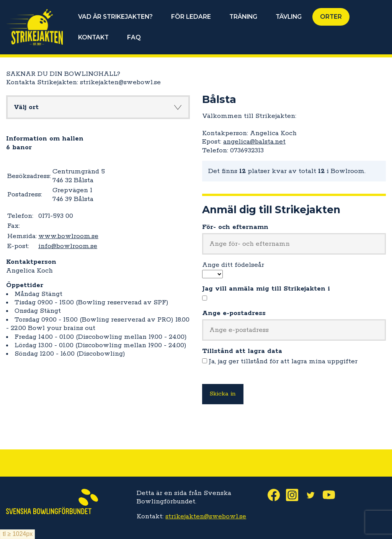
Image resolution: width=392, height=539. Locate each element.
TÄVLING (289, 17)
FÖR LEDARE (191, 17)
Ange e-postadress (234, 313)
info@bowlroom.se (68, 246)
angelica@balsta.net (254, 142)
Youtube (332, 495)
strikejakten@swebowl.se (206, 516)
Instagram (295, 495)
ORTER (331, 17)
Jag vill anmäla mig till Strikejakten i (266, 289)
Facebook (277, 495)
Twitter (314, 495)
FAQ (134, 37)
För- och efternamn (235, 227)
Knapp (178, 107)
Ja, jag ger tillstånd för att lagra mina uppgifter (283, 361)
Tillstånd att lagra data (242, 351)
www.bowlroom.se (68, 236)
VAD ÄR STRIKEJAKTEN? (115, 17)
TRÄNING (243, 17)
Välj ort (26, 107)
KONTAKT (93, 37)
